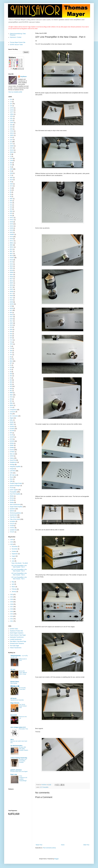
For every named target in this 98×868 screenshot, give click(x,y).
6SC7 (11, 317)
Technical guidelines (15, 513)
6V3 (11, 327)
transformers (13, 515)
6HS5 (11, 302)
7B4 (11, 351)
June (13, 561)
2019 (12, 602)
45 (11, 188)
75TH (11, 344)
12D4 (11, 116)
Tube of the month (15, 519)
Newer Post (39, 845)
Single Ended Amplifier (16, 507)
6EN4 (11, 285)
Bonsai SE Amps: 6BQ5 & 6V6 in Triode (23, 673)
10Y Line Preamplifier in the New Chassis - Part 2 (19, 574)
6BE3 (11, 245)
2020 (12, 599)
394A (11, 178)
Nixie (11, 479)
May (13, 582)
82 (11, 369)
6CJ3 (11, 262)
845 (11, 386)
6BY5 (11, 256)
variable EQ (13, 530)
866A (11, 395)
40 (11, 182)
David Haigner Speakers (17, 633)
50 (11, 192)
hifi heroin (13, 698)
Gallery (12, 458)
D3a (11, 414)
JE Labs (13, 669)
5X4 (11, 207)
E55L (11, 420)
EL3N (11, 435)
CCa (11, 407)
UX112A (12, 524)
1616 (11, 127)
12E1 (11, 118)
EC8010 (12, 426)
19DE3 (12, 135)
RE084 (12, 496)
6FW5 (12, 291)
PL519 (12, 488)
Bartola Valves (15, 682)
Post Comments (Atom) (49, 848)
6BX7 (11, 253)
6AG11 (12, 220)
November (15, 549)
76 (11, 346)
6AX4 (11, 237)
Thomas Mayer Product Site (18, 42)
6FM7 (11, 289)
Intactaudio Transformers (17, 637)
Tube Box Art (13, 517)
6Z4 (11, 338)
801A (11, 361)
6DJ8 (11, 270)
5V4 (11, 205)
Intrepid (12, 469)
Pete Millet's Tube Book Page (18, 641)
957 (11, 401)
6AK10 (12, 226)
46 (11, 190)
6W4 (11, 329)
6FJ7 (11, 287)
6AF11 (12, 218)
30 (11, 167)
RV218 (12, 498)
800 (11, 359)
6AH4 (11, 224)
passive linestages (15, 486)
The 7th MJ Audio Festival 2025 (23, 706)
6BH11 (12, 247)
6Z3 (11, 336)
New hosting (14, 683)
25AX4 (12, 150)
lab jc (12, 739)
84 (11, 378)
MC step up (13, 475)
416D (11, 184)
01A (11, 99)
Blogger (56, 859)
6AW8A (12, 234)
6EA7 (11, 279)
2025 (12, 540)
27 (11, 156)
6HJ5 (11, 300)
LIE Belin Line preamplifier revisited (23, 761)
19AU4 (12, 133)
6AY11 (12, 241)
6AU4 (11, 230)
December (15, 547)
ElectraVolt (14, 715)
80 (11, 357)
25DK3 (12, 152)
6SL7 (11, 321)
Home (63, 845)
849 (11, 389)
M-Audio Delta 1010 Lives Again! (19, 771)
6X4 (11, 332)
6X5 (11, 334)
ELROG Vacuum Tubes (16, 45)
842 (11, 382)
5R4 (11, 201)
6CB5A (12, 258)
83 (11, 372)
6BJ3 (11, 249)
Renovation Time (23, 729)
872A (11, 397)
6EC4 (11, 281)
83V (11, 376)
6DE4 (11, 268)
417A (11, 186)
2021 (12, 597)
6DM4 (12, 272)
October (14, 551)
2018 (12, 604)
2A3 (11, 165)
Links (11, 473)
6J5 (11, 306)
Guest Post (13, 460)
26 (11, 154)
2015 (12, 612)
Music (11, 477)
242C (11, 148)
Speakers (12, 509)
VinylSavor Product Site (16, 631)
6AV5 (11, 232)
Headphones (13, 462)
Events (12, 450)
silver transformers (15, 505)
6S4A (11, 315)
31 (11, 171)
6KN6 (11, 308)
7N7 (11, 355)
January (14, 592)
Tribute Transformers (16, 648)
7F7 (11, 353)
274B (11, 161)
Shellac (12, 502)
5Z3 (11, 209)
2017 (12, 607)
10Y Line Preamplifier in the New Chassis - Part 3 (19, 570)
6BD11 (12, 243)
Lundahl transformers (16, 639)
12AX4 (12, 110)
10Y (41, 787)
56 (11, 196)
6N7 (11, 310)
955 (11, 399)
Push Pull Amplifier (15, 494)
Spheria (12, 511)
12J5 (11, 121)
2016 (12, 609)
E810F (12, 422)
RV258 (12, 500)
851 (11, 391)
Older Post (86, 845)
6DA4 (11, 266)
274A (11, 159)
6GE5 (11, 296)
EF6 (11, 433)
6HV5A (12, 304)
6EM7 (11, 283)
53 (11, 194)
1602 (11, 125)
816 (11, 367)
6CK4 (11, 264)
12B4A (12, 114)
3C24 (11, 180)
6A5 (11, 213)
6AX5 (11, 239)
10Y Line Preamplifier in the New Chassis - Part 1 (19, 578)
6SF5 (11, 319)
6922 (11, 211)
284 (11, 163)
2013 (12, 616)
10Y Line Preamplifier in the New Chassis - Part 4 (19, 566)
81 (11, 365)
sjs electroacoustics (16, 746)
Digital (12, 418)
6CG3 (11, 260)
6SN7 (11, 323)
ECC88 (12, 431)
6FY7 (11, 294)
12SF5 (12, 123)
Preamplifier (46, 787)
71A (11, 342)
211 (11, 142)
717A (11, 340)
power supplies (14, 490)
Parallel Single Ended (16, 483)
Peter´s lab (14, 774)
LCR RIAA (13, 471)
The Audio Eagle (14, 646)
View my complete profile (15, 92)
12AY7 (12, 112)
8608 (11, 393)
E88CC (12, 424)
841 (11, 380)
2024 (12, 542)
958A (11, 403)
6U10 (11, 325)
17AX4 (12, 131)
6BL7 (11, 251)
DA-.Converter (14, 416)
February (14, 589)
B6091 (12, 405)
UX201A (12, 528)
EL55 (11, 439)
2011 (12, 621)
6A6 (11, 216)
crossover (13, 412)
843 (11, 384)
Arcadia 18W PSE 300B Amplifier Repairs (24, 749)
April (13, 584)
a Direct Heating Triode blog (19, 758)
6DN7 (11, 275)
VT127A (12, 532)
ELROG (12, 441)
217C (11, 144)
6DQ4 (11, 277)
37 (11, 175)
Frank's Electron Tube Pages (18, 635)
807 (11, 363)
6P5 (11, 313)
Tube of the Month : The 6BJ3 (20, 563)
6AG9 (11, 222)
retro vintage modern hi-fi (18, 727)
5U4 (11, 203)
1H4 (11, 137)
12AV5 (12, 108)
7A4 (11, 348)
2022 (12, 595)
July (13, 559)
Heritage (12, 464)
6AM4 (11, 228)
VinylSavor (23, 77)
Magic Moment (15, 703)
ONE (11, 481)
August (14, 556)
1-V (11, 102)
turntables (13, 521)
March (14, 587)
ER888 (12, 448)
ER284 (12, 443)
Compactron (13, 410)
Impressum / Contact (16, 37)
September (15, 554)
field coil (12, 454)
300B (11, 169)
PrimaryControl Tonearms (17, 643)
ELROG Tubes (14, 629)
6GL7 (11, 298)
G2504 (12, 456)
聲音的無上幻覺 (15, 686)
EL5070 (12, 437)
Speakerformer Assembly (17, 700)
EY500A (12, 452)
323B (11, 173)
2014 (12, 614)
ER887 (12, 445)
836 (11, 374)
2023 (12, 544)
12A (11, 106)
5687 (11, 199)
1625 (11, 129)
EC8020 (12, 429)
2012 (12, 619)
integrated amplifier (15, 467)
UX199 (12, 526)
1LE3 (11, 140)
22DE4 (12, 146)
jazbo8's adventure (16, 770)
